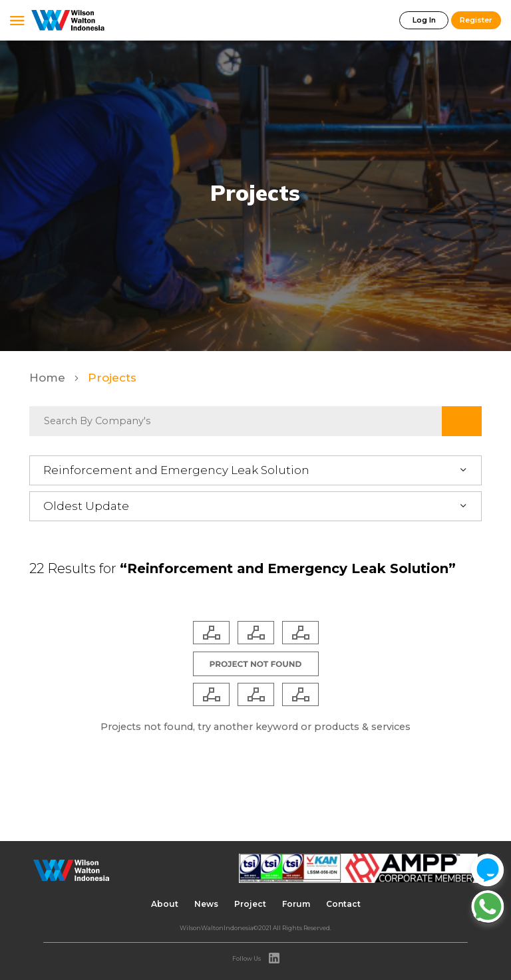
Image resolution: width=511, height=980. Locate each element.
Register (476, 20)
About (165, 904)
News (206, 904)
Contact (343, 904)
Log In (424, 20)
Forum (296, 904)
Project (250, 904)
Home (49, 378)
